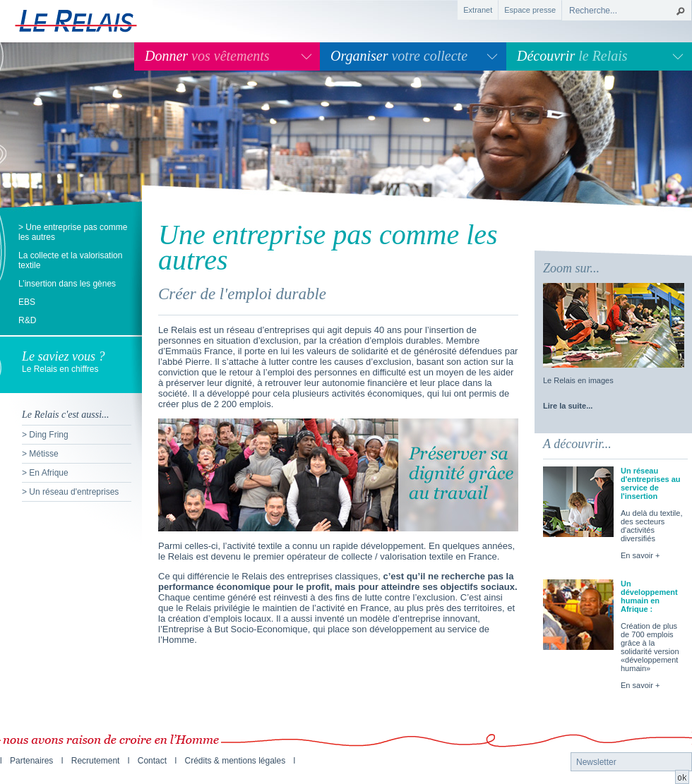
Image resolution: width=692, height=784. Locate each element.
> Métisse (40, 454)
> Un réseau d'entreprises (70, 492)
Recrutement (96, 761)
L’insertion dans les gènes (67, 284)
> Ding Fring (45, 435)
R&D (27, 320)
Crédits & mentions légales (235, 761)
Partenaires (31, 761)
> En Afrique (45, 473)
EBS (27, 302)
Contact (152, 761)
